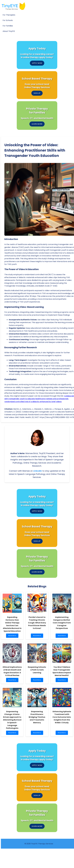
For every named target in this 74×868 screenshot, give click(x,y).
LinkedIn (38, 471)
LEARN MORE (37, 124)
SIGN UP (37, 93)
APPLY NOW (37, 63)
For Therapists (9, 15)
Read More (12, 636)
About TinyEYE (9, 31)
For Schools (8, 20)
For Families (8, 26)
